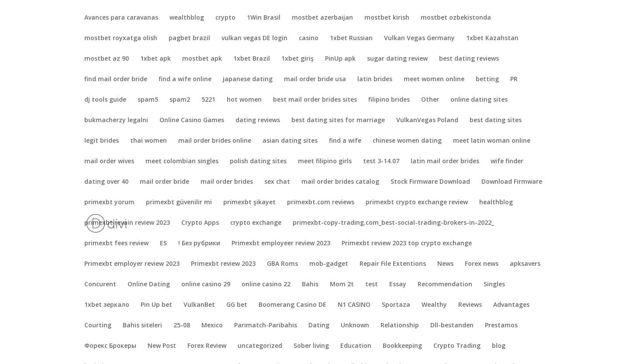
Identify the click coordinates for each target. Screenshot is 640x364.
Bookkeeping (402, 346)
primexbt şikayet (249, 203)
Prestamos (501, 326)
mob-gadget (329, 264)
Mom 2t (342, 285)
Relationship (400, 326)
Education (356, 346)
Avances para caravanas (121, 18)
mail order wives (109, 161)
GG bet (237, 305)
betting (487, 79)
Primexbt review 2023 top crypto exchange (407, 244)
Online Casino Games (192, 120)
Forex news (482, 264)
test (372, 285)
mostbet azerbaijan (322, 18)
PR (514, 79)
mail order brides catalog (340, 182)
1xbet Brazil (252, 59)
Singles (494, 285)
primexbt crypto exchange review (417, 203)
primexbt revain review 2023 (127, 223)
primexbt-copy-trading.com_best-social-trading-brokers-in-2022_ (393, 223)
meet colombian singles (182, 161)
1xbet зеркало (107, 305)
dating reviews (258, 120)
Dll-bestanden (452, 326)
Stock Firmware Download (430, 182)
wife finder (507, 161)
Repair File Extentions (393, 264)
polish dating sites (258, 161)
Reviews (470, 305)
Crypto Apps (200, 223)
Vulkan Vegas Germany (419, 38)
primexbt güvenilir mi (179, 203)
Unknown (355, 326)
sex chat (277, 182)
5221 (208, 100)
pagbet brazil (189, 38)
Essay (398, 285)
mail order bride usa (315, 79)
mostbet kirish (387, 18)
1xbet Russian (351, 38)
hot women (244, 100)
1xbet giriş (298, 59)
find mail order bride (116, 79)
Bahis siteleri (142, 326)
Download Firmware (512, 182)
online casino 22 (266, 285)
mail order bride (164, 182)
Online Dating (149, 285)
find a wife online (185, 79)
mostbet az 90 (107, 59)
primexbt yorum (109, 203)
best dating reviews (469, 59)
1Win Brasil (264, 18)
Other (430, 100)
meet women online (434, 79)
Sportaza (396, 305)
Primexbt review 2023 (223, 264)
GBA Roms (282, 264)
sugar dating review (397, 59)
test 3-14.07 (381, 161)
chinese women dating (407, 141)
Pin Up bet (156, 305)
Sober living (311, 346)
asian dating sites (290, 141)
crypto (225, 18)
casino (309, 38)
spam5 (148, 100)
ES (163, 244)
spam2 (180, 100)
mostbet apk (202, 59)
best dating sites (496, 120)
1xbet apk (156, 59)
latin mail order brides (445, 161)
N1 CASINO (354, 305)
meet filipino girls (325, 161)
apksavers (525, 264)
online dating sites (479, 100)
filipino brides (389, 100)
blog (499, 346)
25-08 (182, 326)
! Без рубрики (199, 244)
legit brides (102, 141)
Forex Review (207, 346)
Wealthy (434, 305)
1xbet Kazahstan (492, 38)
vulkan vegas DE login (254, 38)
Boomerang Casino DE (292, 305)
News (445, 264)
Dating (319, 326)
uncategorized (260, 346)
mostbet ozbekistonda (456, 18)
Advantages (511, 305)
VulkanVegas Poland (427, 120)
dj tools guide (105, 100)
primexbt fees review (116, 244)
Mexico (212, 326)
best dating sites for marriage (338, 120)
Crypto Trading (457, 346)
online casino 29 (206, 285)
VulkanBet (199, 305)
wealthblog (187, 18)
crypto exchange (256, 223)
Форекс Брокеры (110, 346)
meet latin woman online (492, 141)
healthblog (496, 203)
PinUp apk (340, 59)
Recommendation (445, 285)
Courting (98, 326)
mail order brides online (215, 141)
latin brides (375, 79)
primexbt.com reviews (321, 203)
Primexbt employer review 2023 (132, 264)
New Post (162, 346)
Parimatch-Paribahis (266, 326)
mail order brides (227, 182)
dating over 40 (106, 182)
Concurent (100, 285)
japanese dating (248, 79)
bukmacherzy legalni (116, 120)
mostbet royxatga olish (121, 38)
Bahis (310, 285)
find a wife (345, 141)
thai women (149, 141)
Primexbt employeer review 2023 (281, 244)
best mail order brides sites (315, 100)
